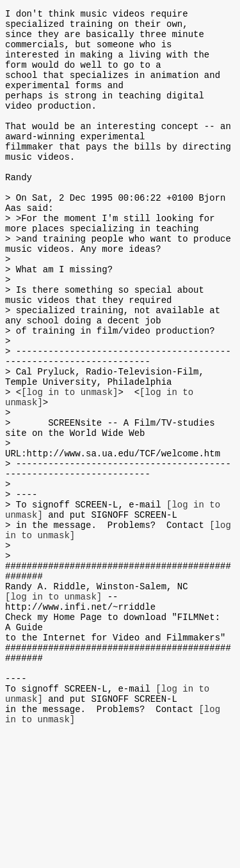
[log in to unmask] (69, 464)
